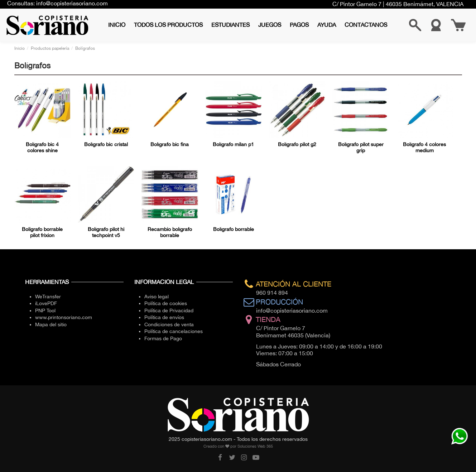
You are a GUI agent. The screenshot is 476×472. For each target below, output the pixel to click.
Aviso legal (157, 297)
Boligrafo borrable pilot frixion (42, 232)
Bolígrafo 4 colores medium (424, 147)
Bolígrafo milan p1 (233, 144)
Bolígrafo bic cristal (106, 144)
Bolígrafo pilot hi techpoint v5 (106, 232)
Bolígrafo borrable (234, 229)
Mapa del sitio (51, 324)
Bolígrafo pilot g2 (297, 144)
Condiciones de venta (169, 324)
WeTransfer (48, 297)
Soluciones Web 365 (255, 446)
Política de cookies (166, 303)
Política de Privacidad (169, 310)
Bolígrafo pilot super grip (361, 147)
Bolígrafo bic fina (170, 144)
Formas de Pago (163, 338)
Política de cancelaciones (174, 331)
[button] (168, 25)
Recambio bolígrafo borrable (170, 232)
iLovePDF (46, 303)
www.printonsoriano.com (64, 317)
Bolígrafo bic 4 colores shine (42, 147)
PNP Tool (45, 310)
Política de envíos (164, 317)
